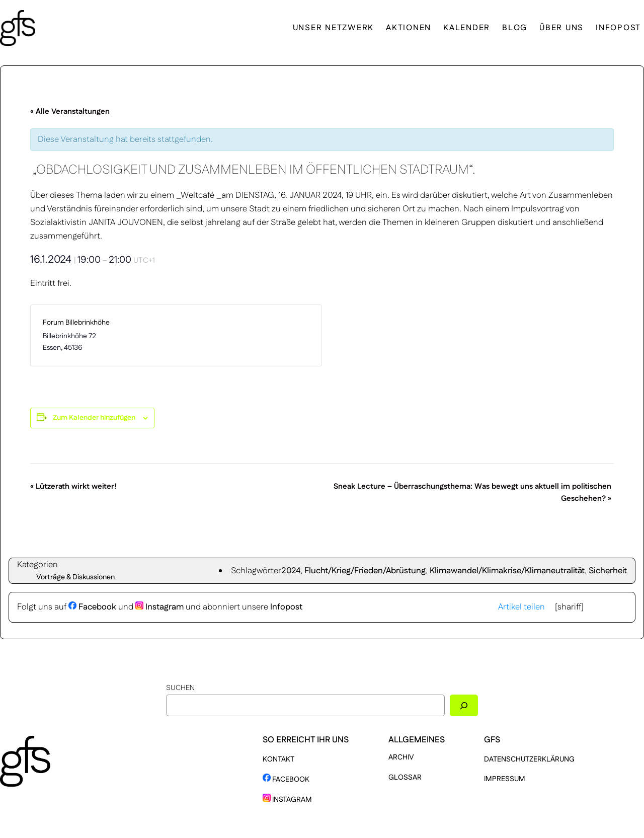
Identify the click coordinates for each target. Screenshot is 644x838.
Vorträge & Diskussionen (75, 577)
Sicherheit (608, 571)
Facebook (92, 607)
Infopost (286, 607)
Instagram (159, 607)
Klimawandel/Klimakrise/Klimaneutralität (507, 571)
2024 (291, 571)
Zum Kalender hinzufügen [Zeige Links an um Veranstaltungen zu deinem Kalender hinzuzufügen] (94, 418)
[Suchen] (464, 705)
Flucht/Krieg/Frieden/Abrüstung (365, 571)
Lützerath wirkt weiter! (73, 486)
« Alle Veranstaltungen (70, 111)
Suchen (180, 688)
